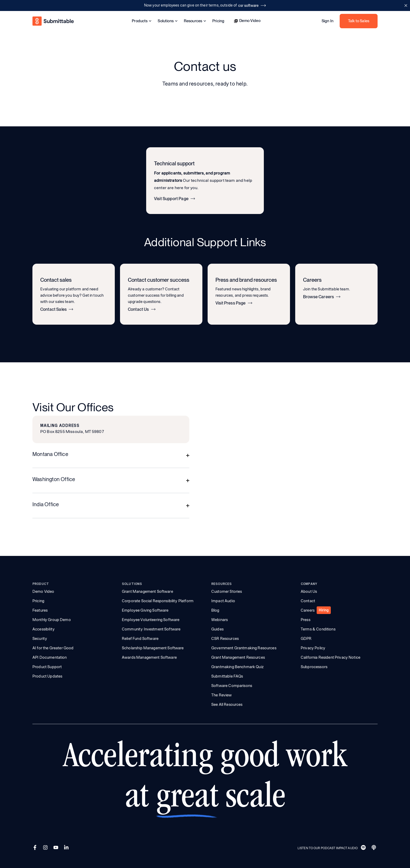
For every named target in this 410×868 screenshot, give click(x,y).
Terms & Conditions (318, 629)
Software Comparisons (232, 686)
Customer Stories (227, 591)
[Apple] (374, 848)
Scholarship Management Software (153, 648)
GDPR (306, 639)
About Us (309, 591)
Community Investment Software (151, 629)
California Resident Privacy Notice (331, 657)
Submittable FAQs (227, 676)
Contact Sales (57, 309)
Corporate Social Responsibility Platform (158, 601)
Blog (215, 610)
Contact (308, 601)
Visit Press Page (234, 303)
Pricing (218, 21)
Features (40, 610)
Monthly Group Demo (52, 620)
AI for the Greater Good (53, 648)
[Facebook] (36, 848)
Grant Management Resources (238, 657)
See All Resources (227, 704)
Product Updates (47, 676)
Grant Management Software (147, 591)
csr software (252, 5)
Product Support (47, 667)
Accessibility (44, 629)
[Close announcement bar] (406, 5)
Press (306, 620)
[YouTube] (56, 848)
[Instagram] (46, 848)
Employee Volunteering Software (151, 620)
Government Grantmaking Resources (244, 648)
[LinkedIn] (67, 848)
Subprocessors (314, 667)
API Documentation (50, 657)
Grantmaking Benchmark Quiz (237, 667)
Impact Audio (223, 601)
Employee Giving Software (145, 610)
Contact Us (142, 309)
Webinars (220, 620)
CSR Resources (225, 639)
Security (40, 639)
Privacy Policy (313, 648)
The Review (222, 695)
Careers (308, 610)
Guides (217, 629)
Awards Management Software (149, 657)
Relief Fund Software (140, 639)
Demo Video (247, 21)
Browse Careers (322, 297)
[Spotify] (364, 848)
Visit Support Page (175, 199)
